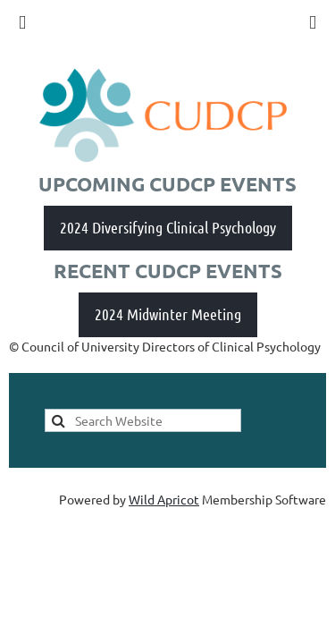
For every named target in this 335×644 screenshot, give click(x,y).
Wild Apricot (164, 499)
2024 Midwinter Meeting (168, 314)
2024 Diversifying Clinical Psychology (168, 227)
